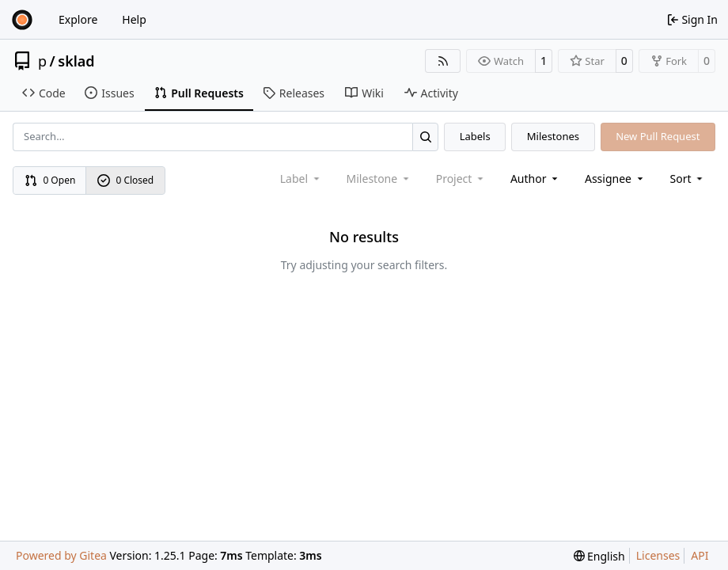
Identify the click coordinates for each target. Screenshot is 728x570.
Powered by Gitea (61, 555)
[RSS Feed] (443, 61)
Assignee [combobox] (615, 179)
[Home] (22, 20)
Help (134, 19)
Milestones (553, 136)
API (700, 555)
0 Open (50, 180)
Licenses (658, 555)
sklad (76, 61)
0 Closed (126, 180)
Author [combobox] (535, 179)
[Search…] (425, 137)
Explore (78, 19)
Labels (475, 136)
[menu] (688, 179)
